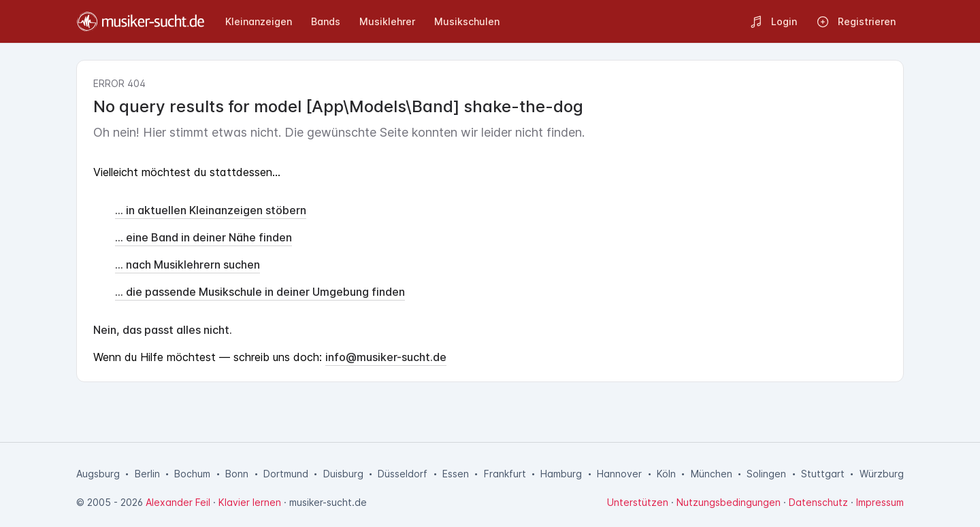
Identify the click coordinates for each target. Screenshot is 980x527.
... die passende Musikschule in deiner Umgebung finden (260, 292)
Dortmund (286, 474)
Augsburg (98, 474)
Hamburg (561, 474)
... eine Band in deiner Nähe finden (203, 237)
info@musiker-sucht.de (386, 357)
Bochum (192, 474)
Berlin (147, 474)
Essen (456, 474)
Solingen (766, 474)
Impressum (880, 502)
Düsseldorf (403, 474)
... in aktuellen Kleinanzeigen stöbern (211, 210)
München (712, 474)
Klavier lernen (250, 502)
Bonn (237, 474)
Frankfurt (505, 474)
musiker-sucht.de (328, 502)
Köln (666, 474)
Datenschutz (818, 502)
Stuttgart (823, 474)
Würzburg (882, 474)
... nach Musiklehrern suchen (187, 265)
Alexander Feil (178, 502)
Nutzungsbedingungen (729, 502)
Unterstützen (638, 502)
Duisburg (343, 474)
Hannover (619, 474)
